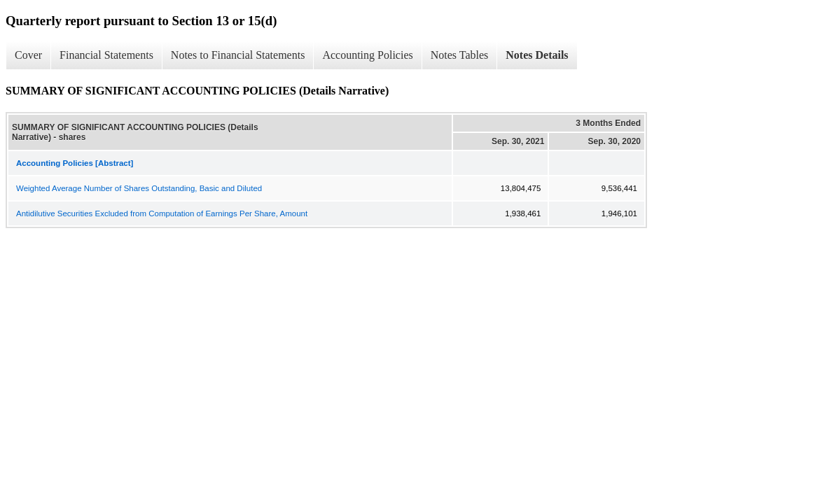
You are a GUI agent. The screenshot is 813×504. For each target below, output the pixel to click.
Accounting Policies (367, 55)
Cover (28, 55)
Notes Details (537, 55)
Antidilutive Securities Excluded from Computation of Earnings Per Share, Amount (162, 213)
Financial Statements (106, 55)
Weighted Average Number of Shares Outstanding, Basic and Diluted (139, 188)
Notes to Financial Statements (238, 55)
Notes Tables (460, 55)
